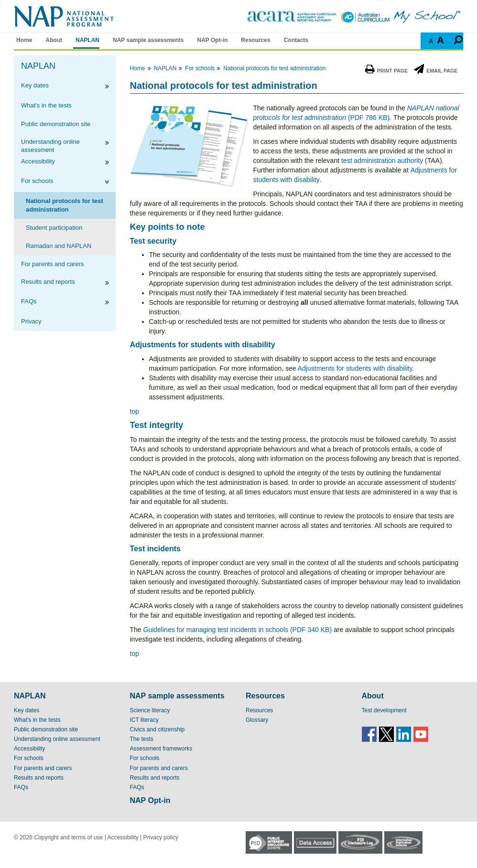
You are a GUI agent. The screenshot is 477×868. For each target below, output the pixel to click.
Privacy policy (161, 837)
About (54, 40)
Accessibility (38, 161)
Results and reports (48, 282)
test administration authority (382, 161)
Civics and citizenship (157, 729)
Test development (384, 710)
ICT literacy (144, 720)
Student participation (54, 228)
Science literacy (150, 710)
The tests (142, 739)
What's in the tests (46, 105)
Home (24, 40)
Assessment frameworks (161, 749)
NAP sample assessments (148, 40)
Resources (255, 40)
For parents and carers (53, 264)
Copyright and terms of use (68, 837)
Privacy (31, 321)
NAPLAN (87, 40)
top (135, 411)
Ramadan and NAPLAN (59, 246)
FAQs (29, 301)
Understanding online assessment (50, 145)
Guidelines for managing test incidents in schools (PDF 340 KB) (238, 630)
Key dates (35, 85)
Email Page (436, 71)
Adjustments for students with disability (355, 368)
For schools (37, 181)
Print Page (386, 71)
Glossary (257, 720)
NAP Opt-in (213, 40)
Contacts (296, 40)
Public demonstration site (56, 124)
